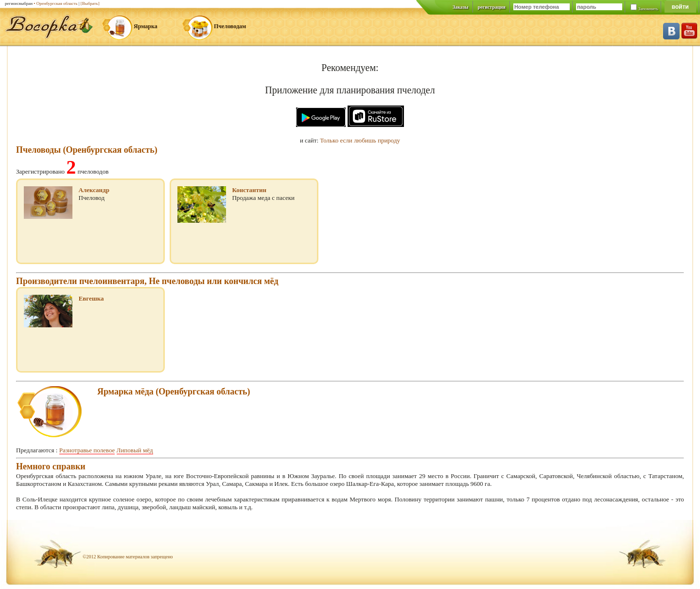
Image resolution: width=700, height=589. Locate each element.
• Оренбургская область (55, 3)
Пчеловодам (230, 26)
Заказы (461, 7)
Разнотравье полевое (87, 450)
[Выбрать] (90, 3)
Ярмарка (146, 26)
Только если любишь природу (360, 140)
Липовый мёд (135, 450)
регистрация (492, 7)
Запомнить (648, 9)
